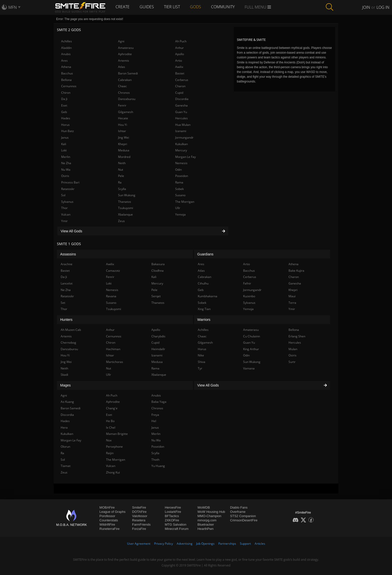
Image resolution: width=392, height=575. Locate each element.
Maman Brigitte (117, 434)
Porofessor (107, 516)
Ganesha (181, 105)
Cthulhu (203, 283)
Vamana (249, 368)
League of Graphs (113, 512)
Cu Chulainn (252, 336)
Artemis (124, 61)
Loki (64, 150)
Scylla (122, 189)
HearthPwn (206, 529)
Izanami (181, 131)
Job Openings (205, 544)
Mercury (181, 150)
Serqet (156, 296)
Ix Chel (111, 427)
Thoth (155, 460)
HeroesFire (173, 507)
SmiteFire (139, 507)
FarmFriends (141, 524)
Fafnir (247, 283)
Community (223, 7)
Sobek (179, 189)
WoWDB (204, 507)
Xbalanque (125, 214)
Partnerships (227, 544)
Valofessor (140, 516)
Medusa (124, 150)
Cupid (179, 93)
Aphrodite (125, 54)
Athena (66, 67)
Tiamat (66, 466)
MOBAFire (107, 507)
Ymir (64, 221)
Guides (147, 7)
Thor (64, 208)
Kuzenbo (249, 296)
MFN (13, 7)
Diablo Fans (239, 507)
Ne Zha (66, 163)
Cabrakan (125, 80)
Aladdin (66, 48)
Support (245, 544)
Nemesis (181, 163)
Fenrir (122, 105)
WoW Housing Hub (211, 512)
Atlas (122, 67)
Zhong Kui (113, 472)
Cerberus (182, 80)
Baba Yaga (159, 402)
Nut (121, 170)
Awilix (179, 67)
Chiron (66, 93)
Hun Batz (68, 131)
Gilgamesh (126, 112)
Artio (179, 61)
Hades (66, 118)
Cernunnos (69, 86)
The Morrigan (185, 202)
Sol (63, 195)
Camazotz (113, 271)
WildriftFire (107, 524)
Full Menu (258, 7)
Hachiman (113, 349)
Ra (120, 182)
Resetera (139, 520)
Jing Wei (124, 137)
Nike (201, 355)
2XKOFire (172, 520)
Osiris (65, 176)
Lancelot (67, 283)
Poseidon (182, 176)
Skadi (64, 375)
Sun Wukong (127, 195)
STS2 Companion (243, 516)
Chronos (124, 93)
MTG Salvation (175, 524)
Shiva (202, 362)
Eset (64, 105)
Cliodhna (158, 271)
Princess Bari (70, 182)
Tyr (200, 368)
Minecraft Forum (177, 529)
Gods (195, 7)
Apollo (180, 54)
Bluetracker (206, 524)
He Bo (110, 421)
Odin (178, 170)
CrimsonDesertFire (244, 520)
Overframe (238, 512)
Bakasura (158, 264)
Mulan (293, 349)
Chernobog (68, 343)
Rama (179, 182)
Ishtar (122, 131)
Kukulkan (181, 144)
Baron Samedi (128, 73)
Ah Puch (181, 41)
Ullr (178, 208)
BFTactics (172, 516)
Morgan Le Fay (185, 157)
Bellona (66, 80)
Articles (260, 544)
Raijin (110, 453)
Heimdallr (158, 349)
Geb (64, 112)
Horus (65, 125)
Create (123, 7)
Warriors (204, 320)
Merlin (66, 157)
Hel (154, 421)
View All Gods (143, 231)
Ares (64, 61)
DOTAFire (139, 512)
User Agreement (139, 544)
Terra (292, 303)
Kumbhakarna (208, 296)
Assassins (68, 254)
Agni (121, 41)
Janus (65, 137)
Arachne (67, 264)
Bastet (180, 73)
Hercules (181, 118)
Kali (64, 144)
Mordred (124, 157)
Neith (122, 163)
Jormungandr (184, 137)
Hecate (123, 118)
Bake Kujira (296, 271)
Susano (180, 195)
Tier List (172, 7)
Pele (121, 176)
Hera (64, 427)
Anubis (66, 54)
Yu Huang (158, 466)
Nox (109, 440)
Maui (292, 296)
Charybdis (158, 336)
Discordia (182, 99)
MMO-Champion (209, 516)
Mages (65, 385)
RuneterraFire (110, 529)
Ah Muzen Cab (71, 330)
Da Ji (64, 99)
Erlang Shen (297, 336)
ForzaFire (139, 529)
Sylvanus (67, 202)
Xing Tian (204, 309)
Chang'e (112, 408)
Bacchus (67, 73)
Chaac (122, 86)
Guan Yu (181, 112)
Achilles (67, 41)
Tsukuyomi (126, 208)
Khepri (123, 144)
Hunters (66, 320)
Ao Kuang (67, 402)
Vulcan (66, 214)
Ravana (111, 296)
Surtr (292, 362)
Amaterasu (126, 48)
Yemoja (180, 214)
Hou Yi (123, 125)
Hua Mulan (183, 125)
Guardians (205, 254)
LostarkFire (173, 512)
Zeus (121, 221)
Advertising (185, 544)
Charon (180, 86)
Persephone (114, 447)
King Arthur (251, 349)
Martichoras (115, 362)
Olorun (65, 447)
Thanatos (125, 202)
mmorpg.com (207, 520)
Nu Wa (66, 170)
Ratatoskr (68, 189)
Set (63, 303)
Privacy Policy (164, 544)
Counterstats (109, 520)
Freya (155, 415)
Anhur (179, 48)
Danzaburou (127, 99)
